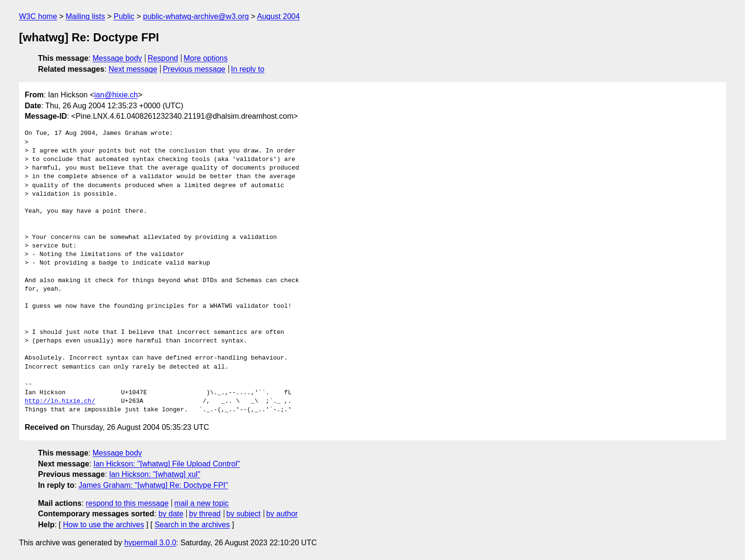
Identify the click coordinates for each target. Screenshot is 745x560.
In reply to (248, 69)
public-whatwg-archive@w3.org (196, 16)
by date (171, 514)
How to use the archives (103, 525)
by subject (243, 514)
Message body (117, 58)
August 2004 (278, 16)
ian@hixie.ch (116, 95)
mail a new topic (202, 503)
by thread (205, 514)
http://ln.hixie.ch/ (60, 401)
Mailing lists (85, 16)
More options (206, 58)
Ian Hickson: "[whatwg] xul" (154, 474)
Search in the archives (192, 525)
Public (124, 16)
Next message (133, 69)
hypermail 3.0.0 (150, 543)
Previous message (194, 69)
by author (282, 514)
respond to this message (127, 503)
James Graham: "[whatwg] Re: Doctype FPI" (153, 485)
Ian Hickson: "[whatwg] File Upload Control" (167, 464)
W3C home (38, 16)
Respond (163, 58)
